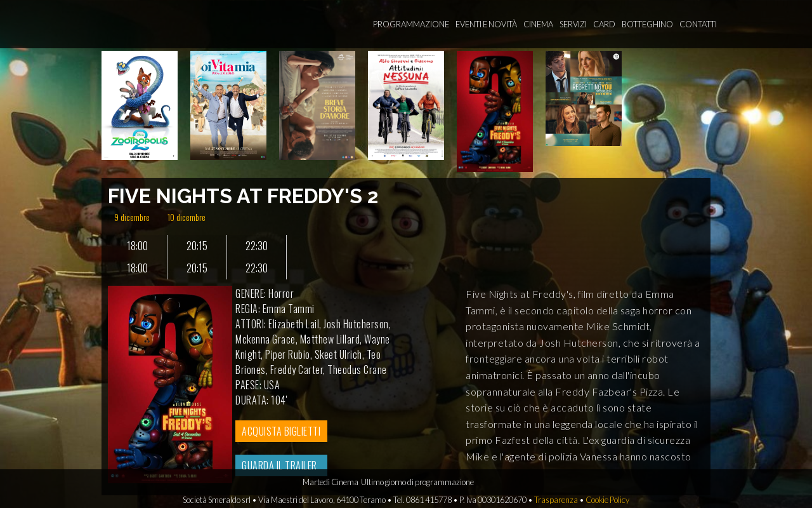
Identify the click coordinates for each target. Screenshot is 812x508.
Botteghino (647, 24)
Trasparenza (556, 500)
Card (604, 24)
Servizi (573, 24)
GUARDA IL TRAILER (279, 465)
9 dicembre (132, 217)
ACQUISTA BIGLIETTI (281, 431)
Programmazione (411, 24)
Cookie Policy (607, 500)
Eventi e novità (486, 24)
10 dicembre (187, 217)
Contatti (698, 24)
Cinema (538, 24)
